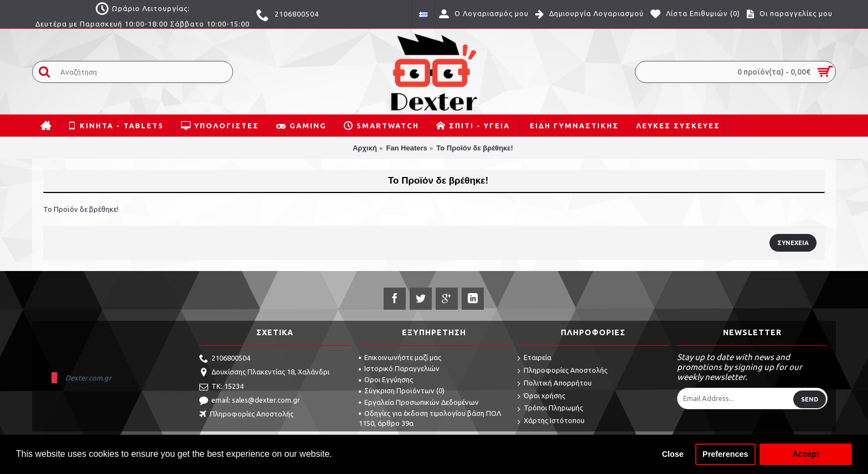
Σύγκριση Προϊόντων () (402, 390)
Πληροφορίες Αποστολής (246, 415)
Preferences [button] (725, 454)
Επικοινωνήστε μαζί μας (400, 357)
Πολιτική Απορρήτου (555, 384)
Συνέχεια (793, 243)
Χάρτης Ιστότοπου (551, 421)
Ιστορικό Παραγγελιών (399, 368)
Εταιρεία (534, 358)
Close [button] (673, 454)
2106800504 (225, 359)
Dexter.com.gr (88, 378)
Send (810, 399)
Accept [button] (806, 454)
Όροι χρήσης (541, 396)
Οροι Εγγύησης (386, 379)
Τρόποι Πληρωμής (550, 408)
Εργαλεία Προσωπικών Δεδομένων (419, 402)
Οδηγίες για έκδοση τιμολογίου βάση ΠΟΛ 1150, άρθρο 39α (430, 418)
